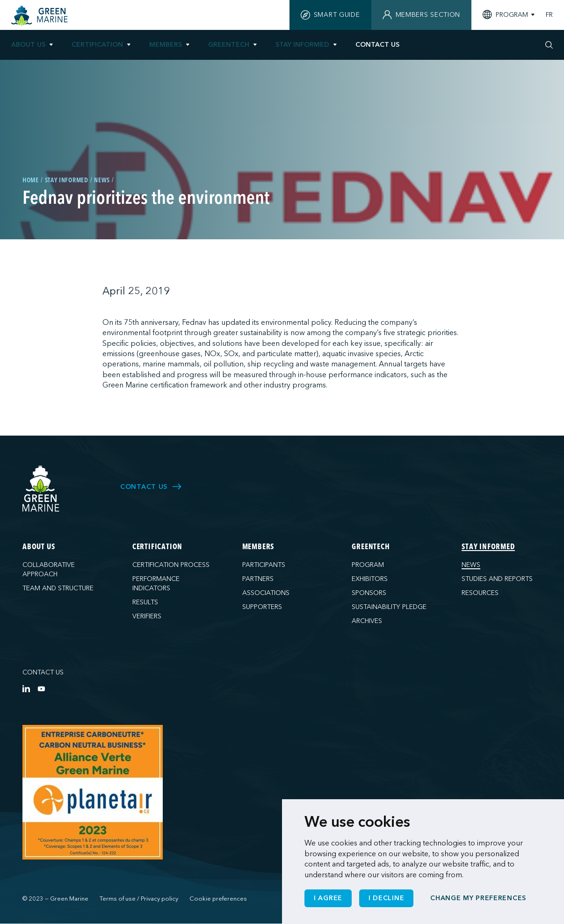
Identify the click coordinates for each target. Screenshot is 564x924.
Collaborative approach (49, 569)
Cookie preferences (218, 899)
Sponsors (369, 593)
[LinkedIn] (26, 688)
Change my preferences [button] (478, 898)
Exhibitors (370, 579)
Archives (367, 621)
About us (28, 45)
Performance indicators (156, 584)
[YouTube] (41, 688)
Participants (264, 565)
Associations (266, 593)
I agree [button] (328, 898)
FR (549, 15)
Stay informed (302, 45)
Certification (97, 45)
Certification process (171, 565)
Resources (480, 593)
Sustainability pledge (389, 607)
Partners (258, 579)
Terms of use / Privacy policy (139, 899)
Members (166, 45)
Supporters (262, 607)
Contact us (43, 672)
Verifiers (147, 616)
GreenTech (229, 45)
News (471, 565)
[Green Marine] (41, 489)
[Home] (41, 16)
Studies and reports (497, 579)
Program (368, 565)
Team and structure (58, 588)
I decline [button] (386, 898)
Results (145, 602)
